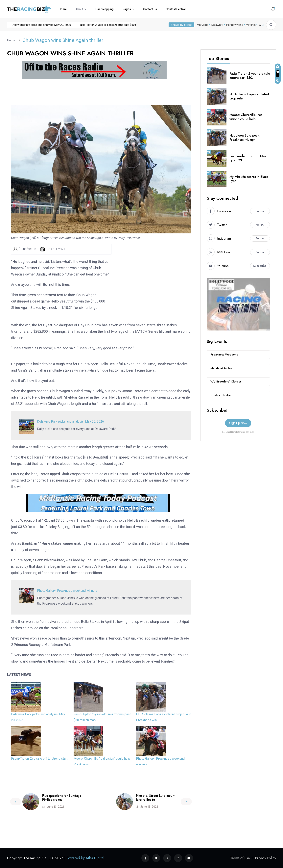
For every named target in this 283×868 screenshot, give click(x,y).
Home (63, 9)
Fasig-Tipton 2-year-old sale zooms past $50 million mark (107, 25)
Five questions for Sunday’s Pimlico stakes (62, 798)
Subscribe (260, 266)
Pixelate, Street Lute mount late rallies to (156, 798)
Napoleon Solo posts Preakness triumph (245, 137)
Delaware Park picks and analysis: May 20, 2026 (34, 25)
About (79, 9)
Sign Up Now (238, 423)
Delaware (217, 25)
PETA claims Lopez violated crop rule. (249, 96)
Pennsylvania (234, 25)
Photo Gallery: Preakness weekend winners (67, 590)
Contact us (150, 9)
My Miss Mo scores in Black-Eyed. (249, 179)
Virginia (250, 25)
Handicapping (105, 9)
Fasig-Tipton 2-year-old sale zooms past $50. (250, 75)
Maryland (202, 25)
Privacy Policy (266, 858)
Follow (260, 211)
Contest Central (176, 9)
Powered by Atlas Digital (85, 858)
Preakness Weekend (224, 354)
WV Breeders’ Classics (226, 381)
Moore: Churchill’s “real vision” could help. (246, 117)
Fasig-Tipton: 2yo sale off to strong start (39, 758)
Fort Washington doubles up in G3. (248, 158)
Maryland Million (222, 368)
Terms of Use (240, 858)
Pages (127, 9)
